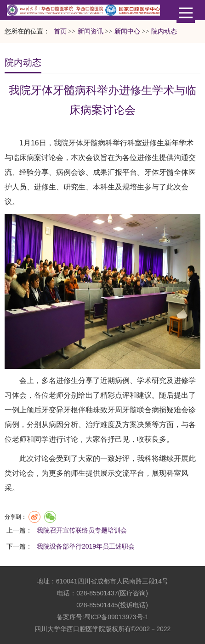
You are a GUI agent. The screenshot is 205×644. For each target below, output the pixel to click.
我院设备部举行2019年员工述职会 (86, 546)
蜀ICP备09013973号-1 (116, 617)
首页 (60, 31)
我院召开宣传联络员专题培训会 (82, 530)
